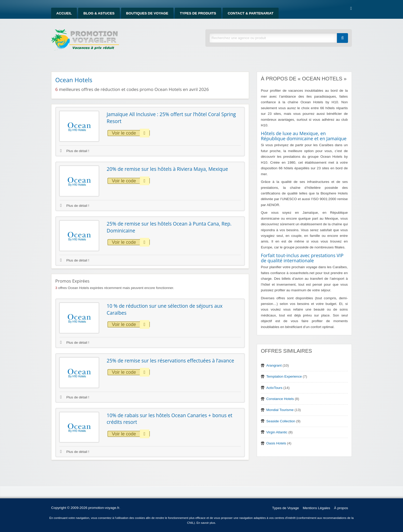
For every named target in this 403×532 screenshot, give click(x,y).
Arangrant (274, 365)
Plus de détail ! (75, 151)
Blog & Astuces (99, 13)
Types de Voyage (286, 508)
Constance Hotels (280, 399)
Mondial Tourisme (280, 410)
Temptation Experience (284, 376)
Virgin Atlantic (277, 432)
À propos (341, 508)
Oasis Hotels (276, 443)
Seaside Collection (281, 421)
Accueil (64, 13)
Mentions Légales (317, 508)
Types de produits (198, 13)
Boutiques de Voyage (147, 13)
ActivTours (274, 388)
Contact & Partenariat (251, 13)
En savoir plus (206, 523)
